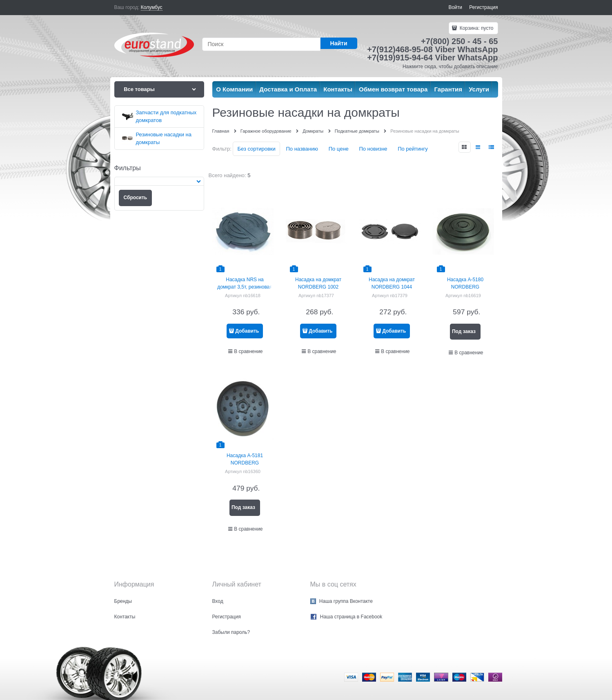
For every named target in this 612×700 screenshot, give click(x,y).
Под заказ (464, 331)
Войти (455, 7)
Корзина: (476, 28)
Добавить (247, 331)
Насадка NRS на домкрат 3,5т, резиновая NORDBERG (245, 287)
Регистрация (483, 7)
